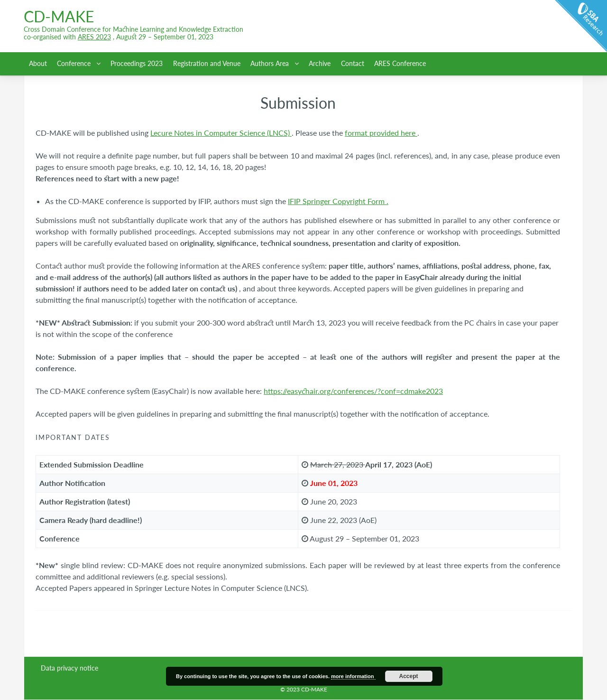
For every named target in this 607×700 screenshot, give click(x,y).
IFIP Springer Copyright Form (337, 201)
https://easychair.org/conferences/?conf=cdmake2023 (353, 391)
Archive (320, 63)
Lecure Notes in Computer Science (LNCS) (221, 133)
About (38, 63)
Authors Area (271, 63)
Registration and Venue (207, 63)
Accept (409, 676)
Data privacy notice (69, 668)
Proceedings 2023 (137, 63)
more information (353, 676)
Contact (353, 63)
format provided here (381, 133)
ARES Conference (400, 63)
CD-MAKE (59, 17)
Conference (75, 63)
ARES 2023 (94, 37)
